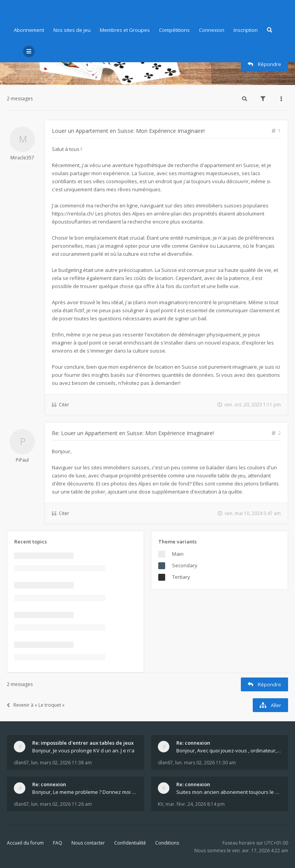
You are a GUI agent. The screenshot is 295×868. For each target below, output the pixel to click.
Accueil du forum (25, 843)
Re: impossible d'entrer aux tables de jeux (83, 743)
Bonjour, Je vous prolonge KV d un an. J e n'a (83, 750)
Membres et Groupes (125, 30)
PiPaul (22, 460)
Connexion (212, 30)
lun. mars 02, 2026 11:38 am (61, 763)
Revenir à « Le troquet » (36, 705)
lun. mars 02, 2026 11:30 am (206, 763)
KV (161, 804)
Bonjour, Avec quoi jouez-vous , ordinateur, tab (229, 750)
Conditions (167, 843)
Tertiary (181, 577)
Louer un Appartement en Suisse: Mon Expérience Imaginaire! (128, 131)
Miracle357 (22, 158)
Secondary (185, 565)
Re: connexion (193, 743)
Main (178, 554)
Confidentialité (130, 843)
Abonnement (29, 30)
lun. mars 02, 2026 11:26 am (61, 804)
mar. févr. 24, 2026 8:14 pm (195, 804)
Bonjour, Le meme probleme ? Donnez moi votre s (85, 792)
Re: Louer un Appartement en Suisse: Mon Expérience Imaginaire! (133, 433)
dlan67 (21, 763)
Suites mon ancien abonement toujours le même (229, 792)
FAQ (58, 843)
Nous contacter (88, 843)
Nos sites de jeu (72, 30)
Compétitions (174, 30)
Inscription (246, 30)
